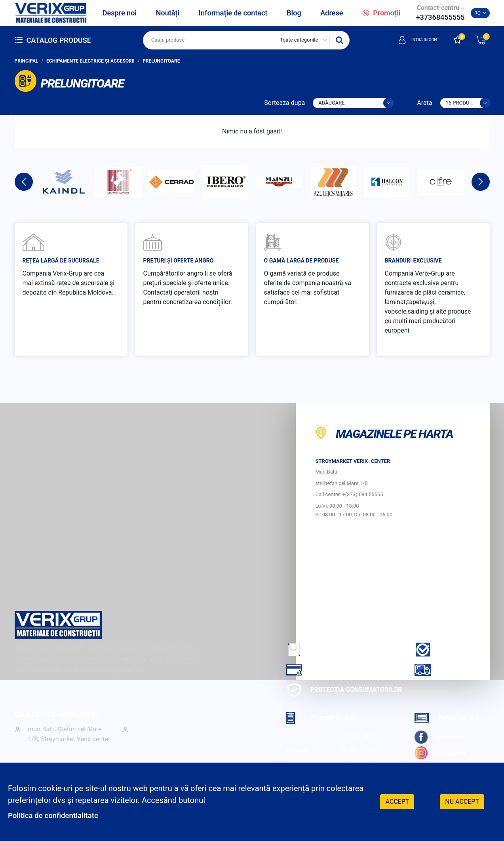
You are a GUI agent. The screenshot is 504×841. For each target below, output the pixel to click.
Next (481, 182)
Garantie (442, 650)
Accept (397, 801)
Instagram (440, 753)
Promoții (381, 13)
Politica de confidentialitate (56, 815)
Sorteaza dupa (284, 103)
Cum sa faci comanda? (335, 650)
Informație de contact (233, 13)
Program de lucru (322, 718)
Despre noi (120, 13)
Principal (27, 61)
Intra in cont (413, 40)
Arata (424, 103)
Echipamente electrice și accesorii (90, 61)
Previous (24, 182)
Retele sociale (446, 718)
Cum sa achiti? (322, 670)
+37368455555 (440, 17)
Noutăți (168, 13)
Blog (294, 13)
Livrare (439, 670)
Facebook (439, 737)
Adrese (332, 13)
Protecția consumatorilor (344, 690)
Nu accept (462, 801)
